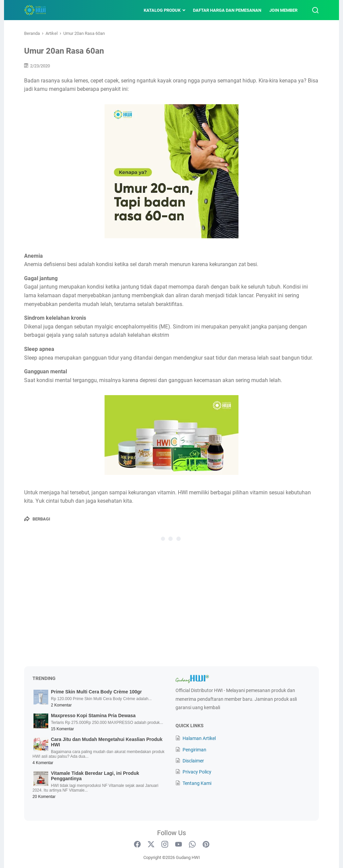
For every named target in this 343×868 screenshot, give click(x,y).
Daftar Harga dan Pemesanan (227, 10)
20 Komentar (44, 797)
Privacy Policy (197, 772)
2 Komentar (61, 705)
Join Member (283, 10)
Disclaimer (193, 761)
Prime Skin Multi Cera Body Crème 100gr (96, 692)
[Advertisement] (171, 609)
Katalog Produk (162, 10)
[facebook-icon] (137, 845)
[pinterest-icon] (206, 845)
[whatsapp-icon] (192, 845)
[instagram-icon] (165, 845)
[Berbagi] (37, 519)
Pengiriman (194, 750)
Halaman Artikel (199, 738)
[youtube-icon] (179, 845)
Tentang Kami (197, 783)
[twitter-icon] (151, 845)
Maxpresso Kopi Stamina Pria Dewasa (93, 716)
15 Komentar (62, 729)
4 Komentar (43, 763)
